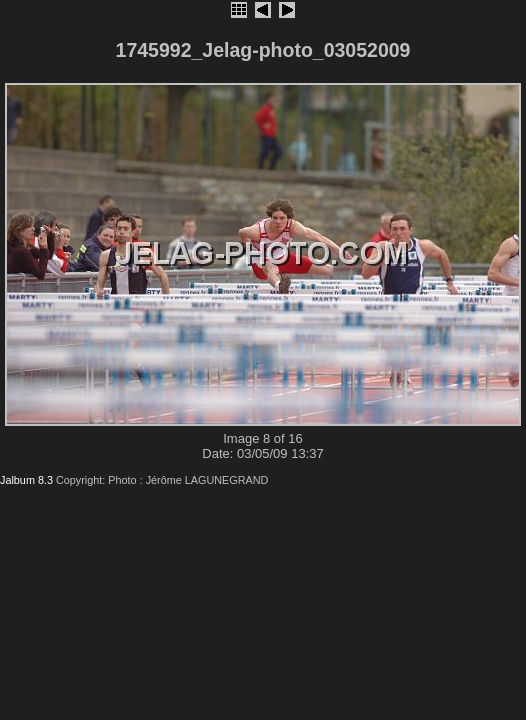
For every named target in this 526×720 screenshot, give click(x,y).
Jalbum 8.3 (26, 480)
